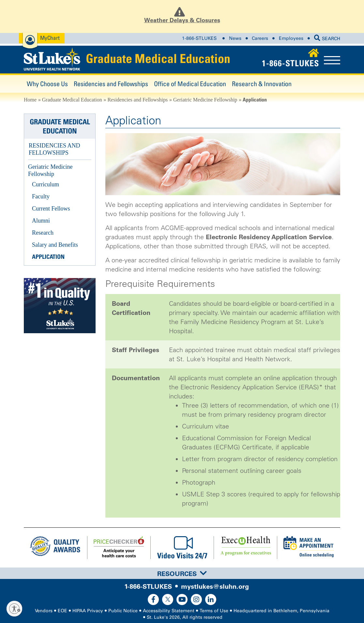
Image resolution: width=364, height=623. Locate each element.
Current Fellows (51, 209)
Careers (260, 38)
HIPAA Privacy (88, 611)
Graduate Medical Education (158, 58)
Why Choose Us (47, 84)
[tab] (182, 573)
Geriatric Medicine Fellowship (205, 100)
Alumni (41, 221)
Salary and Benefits (55, 245)
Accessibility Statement (169, 611)
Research (43, 233)
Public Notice (123, 611)
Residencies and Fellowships (111, 84)
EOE (62, 611)
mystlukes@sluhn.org (215, 586)
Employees (291, 38)
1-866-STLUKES (199, 38)
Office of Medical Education (190, 84)
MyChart (50, 38)
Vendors (44, 611)
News (235, 38)
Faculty (41, 196)
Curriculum (45, 184)
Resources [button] (182, 574)
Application (48, 257)
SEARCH (327, 39)
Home (30, 100)
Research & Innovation (262, 84)
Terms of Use (214, 611)
